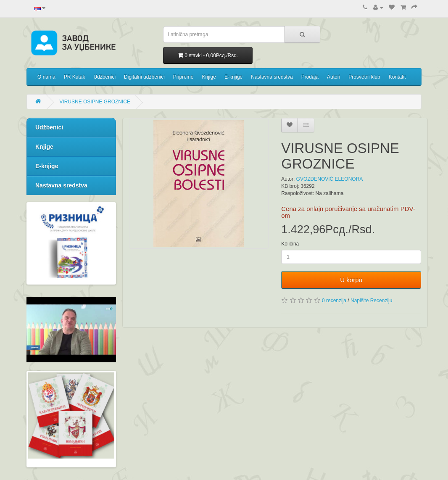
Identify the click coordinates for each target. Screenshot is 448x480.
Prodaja (310, 77)
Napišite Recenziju (371, 301)
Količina (290, 244)
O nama (46, 77)
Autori (333, 77)
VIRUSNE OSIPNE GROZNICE (95, 102)
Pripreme (183, 77)
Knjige (209, 77)
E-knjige (233, 77)
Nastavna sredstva (272, 77)
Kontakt (397, 77)
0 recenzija (334, 301)
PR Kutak (75, 77)
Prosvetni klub (364, 77)
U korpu (351, 280)
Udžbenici (104, 77)
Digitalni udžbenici (144, 77)
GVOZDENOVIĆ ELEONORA (330, 179)
